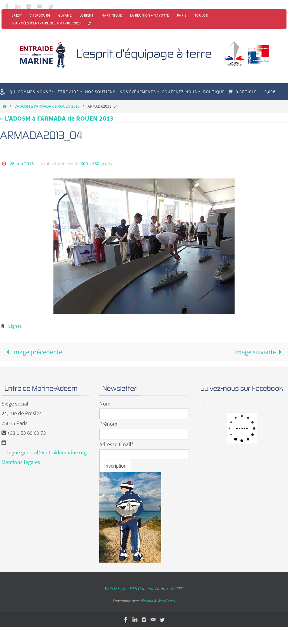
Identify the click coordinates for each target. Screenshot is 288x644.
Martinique (112, 15)
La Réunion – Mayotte (150, 15)
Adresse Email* (117, 444)
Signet (15, 326)
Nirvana (147, 601)
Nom (105, 404)
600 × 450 (90, 163)
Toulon (201, 15)
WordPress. (166, 601)
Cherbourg (40, 15)
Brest (17, 15)
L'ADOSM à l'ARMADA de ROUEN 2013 (47, 106)
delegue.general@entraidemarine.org (44, 452)
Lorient (86, 15)
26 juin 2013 (22, 163)
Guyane (65, 15)
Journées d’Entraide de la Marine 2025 (46, 23)
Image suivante (260, 352)
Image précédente (33, 352)
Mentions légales (21, 462)
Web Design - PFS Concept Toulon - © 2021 (144, 588)
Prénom (108, 424)
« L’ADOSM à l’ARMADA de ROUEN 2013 (57, 118)
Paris (182, 15)
